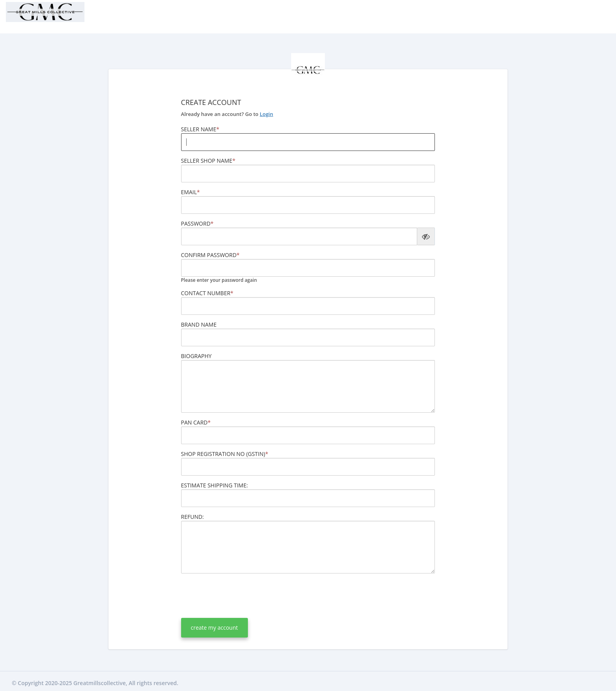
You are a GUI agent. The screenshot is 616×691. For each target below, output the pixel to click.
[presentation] (241, 595)
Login (266, 114)
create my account (214, 628)
